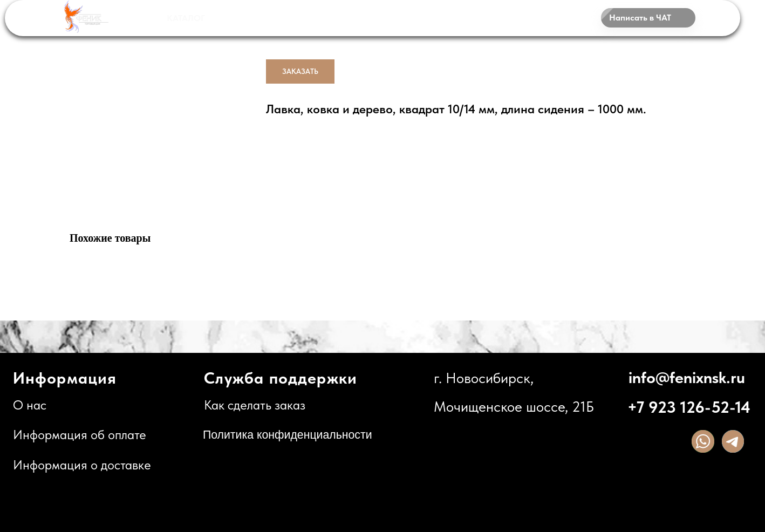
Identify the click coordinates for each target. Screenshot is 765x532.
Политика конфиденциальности (288, 435)
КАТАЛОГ (186, 18)
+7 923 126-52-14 (689, 407)
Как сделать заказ (255, 405)
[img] (703, 441)
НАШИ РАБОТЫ (275, 18)
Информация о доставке (82, 465)
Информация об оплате (80, 435)
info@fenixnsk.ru (687, 377)
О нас (30, 405)
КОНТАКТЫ (513, 18)
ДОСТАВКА (362, 18)
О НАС (439, 19)
